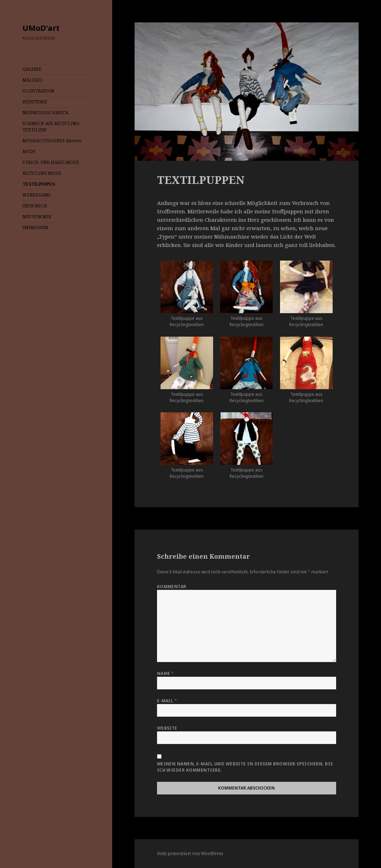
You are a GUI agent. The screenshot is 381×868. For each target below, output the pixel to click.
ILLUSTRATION (38, 91)
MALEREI (32, 80)
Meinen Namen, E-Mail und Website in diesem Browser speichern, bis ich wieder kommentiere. (245, 767)
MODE (29, 151)
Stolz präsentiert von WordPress (190, 853)
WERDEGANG (37, 195)
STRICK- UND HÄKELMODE (51, 162)
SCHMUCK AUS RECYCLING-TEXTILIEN (51, 127)
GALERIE (32, 69)
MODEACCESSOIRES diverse (52, 141)
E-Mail (167, 701)
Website (167, 728)
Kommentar (172, 587)
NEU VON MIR (37, 217)
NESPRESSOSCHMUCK (46, 113)
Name (166, 673)
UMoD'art (41, 28)
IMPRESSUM (35, 228)
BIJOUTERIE (35, 102)
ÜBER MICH (35, 206)
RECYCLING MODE (42, 173)
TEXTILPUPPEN (39, 184)
